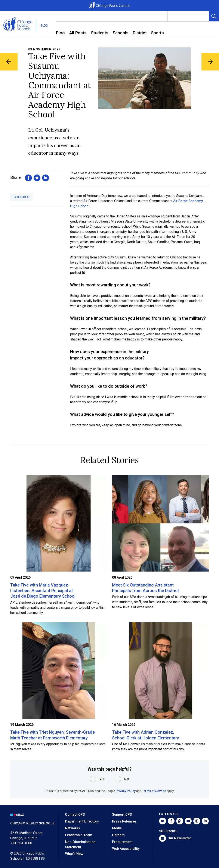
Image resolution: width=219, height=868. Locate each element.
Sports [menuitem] (157, 33)
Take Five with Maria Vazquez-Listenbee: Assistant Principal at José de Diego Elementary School (43, 591)
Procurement (122, 842)
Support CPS (122, 814)
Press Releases (124, 821)
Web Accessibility (126, 849)
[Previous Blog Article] (9, 62)
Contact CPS (75, 814)
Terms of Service (154, 791)
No (127, 779)
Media (117, 828)
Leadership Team (79, 835)
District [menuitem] (140, 33)
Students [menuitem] (100, 33)
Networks (73, 828)
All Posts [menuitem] (78, 33)
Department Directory (82, 821)
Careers (118, 835)
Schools (21, 197)
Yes (102, 779)
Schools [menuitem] (121, 33)
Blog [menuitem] (60, 33)
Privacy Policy (126, 791)
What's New (74, 854)
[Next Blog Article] (210, 62)
